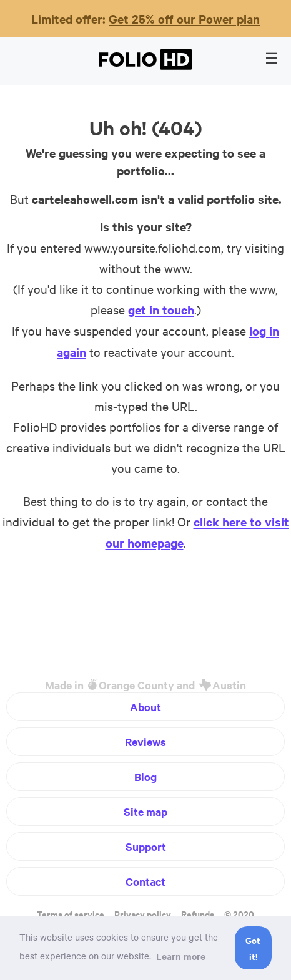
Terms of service (71, 914)
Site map (145, 812)
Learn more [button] (181, 956)
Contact (145, 881)
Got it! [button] (253, 948)
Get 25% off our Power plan (184, 19)
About (145, 707)
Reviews (145, 742)
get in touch (161, 309)
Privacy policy (143, 914)
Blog (145, 777)
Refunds (198, 914)
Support (146, 847)
